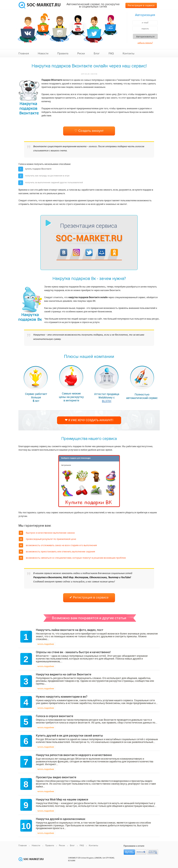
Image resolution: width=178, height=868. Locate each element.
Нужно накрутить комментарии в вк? (62, 696)
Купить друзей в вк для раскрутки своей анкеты (69, 735)
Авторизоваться (145, 37)
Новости (43, 54)
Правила (63, 54)
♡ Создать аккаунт (89, 131)
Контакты (128, 54)
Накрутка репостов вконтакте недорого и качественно (74, 755)
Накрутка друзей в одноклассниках (61, 819)
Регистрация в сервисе (141, 5)
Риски (81, 54)
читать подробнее (46, 644)
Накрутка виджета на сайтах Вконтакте (64, 674)
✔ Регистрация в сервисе (89, 597)
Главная (24, 54)
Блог (97, 54)
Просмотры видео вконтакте (56, 777)
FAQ (111, 54)
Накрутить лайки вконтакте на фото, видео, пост (70, 630)
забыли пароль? (145, 43)
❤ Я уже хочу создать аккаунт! (89, 420)
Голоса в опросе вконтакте (55, 716)
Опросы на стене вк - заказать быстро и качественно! (73, 652)
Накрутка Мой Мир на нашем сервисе (62, 799)
